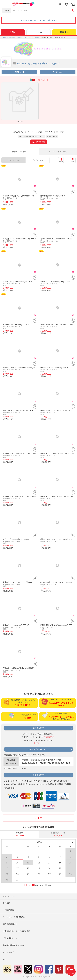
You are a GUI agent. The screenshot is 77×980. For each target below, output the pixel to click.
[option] (20, 102)
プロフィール (19, 72)
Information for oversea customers (39, 20)
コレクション (58, 72)
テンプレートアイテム (58, 152)
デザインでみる (38, 160)
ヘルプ (38, 818)
